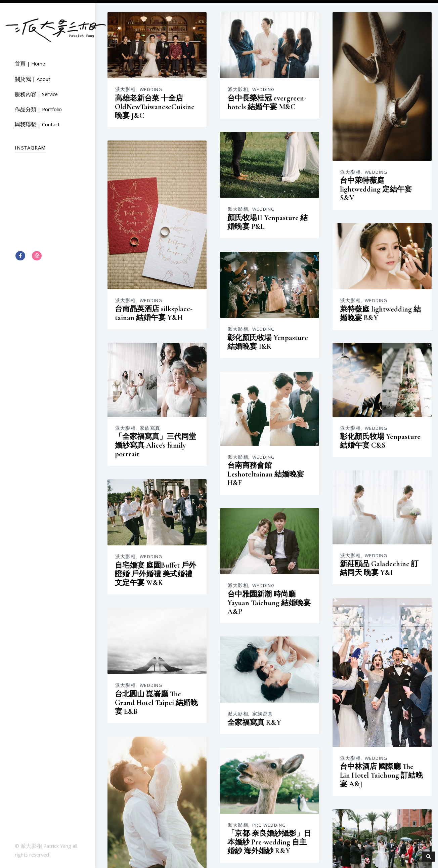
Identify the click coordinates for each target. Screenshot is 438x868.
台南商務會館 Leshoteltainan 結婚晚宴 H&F (156, 356)
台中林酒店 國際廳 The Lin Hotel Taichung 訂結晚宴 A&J (162, 550)
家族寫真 (318, 273)
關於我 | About (33, 80)
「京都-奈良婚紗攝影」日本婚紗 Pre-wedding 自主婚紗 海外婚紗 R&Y (327, 621)
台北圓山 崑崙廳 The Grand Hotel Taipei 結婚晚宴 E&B (240, 510)
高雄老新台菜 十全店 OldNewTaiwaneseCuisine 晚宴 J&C (155, 107)
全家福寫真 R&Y (312, 519)
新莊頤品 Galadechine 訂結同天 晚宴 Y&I (244, 396)
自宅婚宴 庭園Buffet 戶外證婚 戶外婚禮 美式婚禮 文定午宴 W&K (323, 407)
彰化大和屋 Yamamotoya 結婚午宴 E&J (157, 728)
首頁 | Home (30, 64)
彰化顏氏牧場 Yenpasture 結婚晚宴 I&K (158, 233)
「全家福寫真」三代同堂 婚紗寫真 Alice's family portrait (323, 289)
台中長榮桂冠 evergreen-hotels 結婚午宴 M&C (241, 102)
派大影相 (125, 90)
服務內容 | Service (36, 95)
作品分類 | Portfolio (38, 110)
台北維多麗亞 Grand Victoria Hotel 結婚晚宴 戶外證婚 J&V (247, 631)
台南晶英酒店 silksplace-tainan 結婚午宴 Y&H (237, 295)
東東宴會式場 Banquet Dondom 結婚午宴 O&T (236, 747)
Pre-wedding (408, 637)
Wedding (151, 90)
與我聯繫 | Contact (37, 125)
